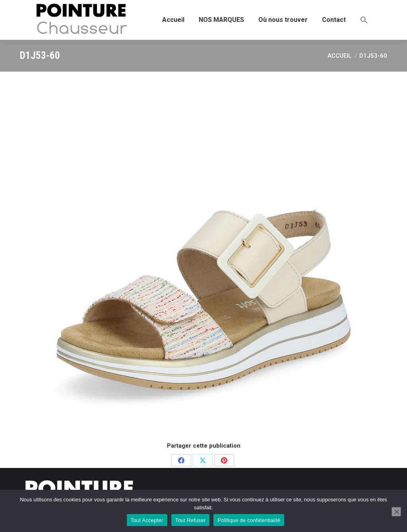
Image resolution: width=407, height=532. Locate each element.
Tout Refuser (191, 520)
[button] (364, 20)
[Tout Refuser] (396, 512)
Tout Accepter (147, 520)
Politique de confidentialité (249, 520)
